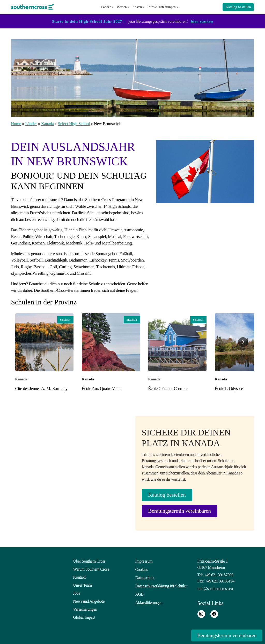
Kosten (137, 6)
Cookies (142, 569)
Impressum (144, 561)
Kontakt (79, 577)
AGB (139, 593)
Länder (106, 6)
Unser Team (83, 585)
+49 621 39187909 (219, 575)
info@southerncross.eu (215, 589)
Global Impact (84, 617)
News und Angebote (89, 601)
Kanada (47, 123)
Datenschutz (145, 577)
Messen (122, 6)
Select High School (74, 123)
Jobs (77, 593)
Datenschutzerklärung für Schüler (161, 585)
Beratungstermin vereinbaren (183, 511)
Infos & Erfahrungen (161, 6)
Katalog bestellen (238, 7)
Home (16, 123)
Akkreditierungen (149, 601)
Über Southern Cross (89, 561)
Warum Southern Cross (91, 569)
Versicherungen (85, 609)
